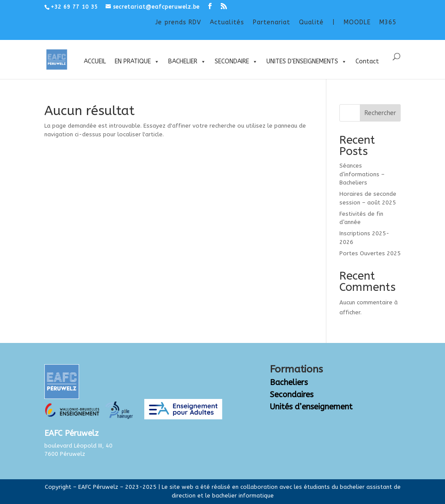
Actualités (227, 22)
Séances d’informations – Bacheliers (362, 174)
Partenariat (272, 22)
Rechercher (380, 113)
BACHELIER (187, 62)
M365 (388, 22)
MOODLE (357, 22)
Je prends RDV (178, 22)
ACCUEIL (95, 61)
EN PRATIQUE (137, 62)
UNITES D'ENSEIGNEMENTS (307, 62)
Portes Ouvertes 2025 (370, 253)
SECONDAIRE (236, 62)
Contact (367, 61)
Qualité (311, 22)
